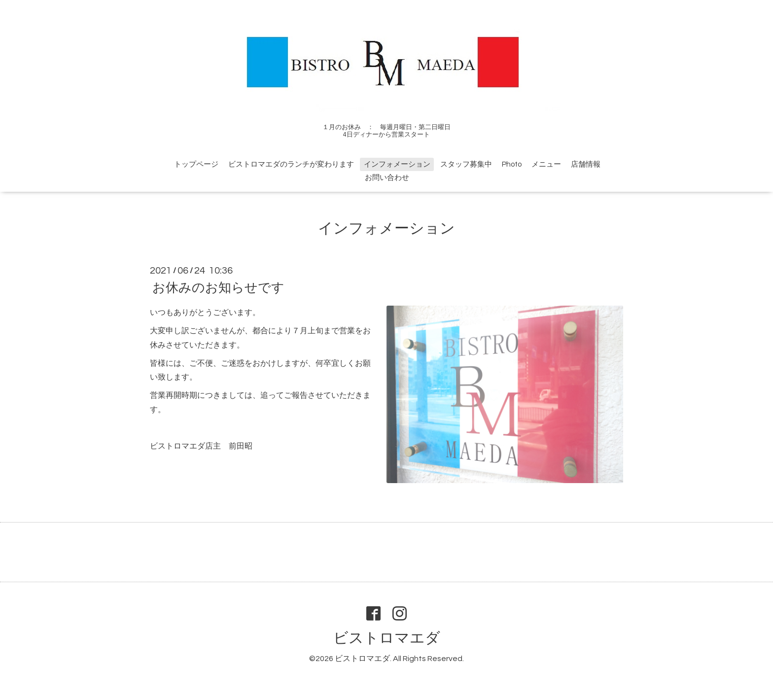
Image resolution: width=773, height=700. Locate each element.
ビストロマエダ (387, 638)
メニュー (546, 164)
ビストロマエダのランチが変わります (291, 164)
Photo (512, 164)
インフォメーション (397, 164)
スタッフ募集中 (466, 164)
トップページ (196, 164)
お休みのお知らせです (218, 288)
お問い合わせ (387, 178)
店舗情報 (586, 164)
